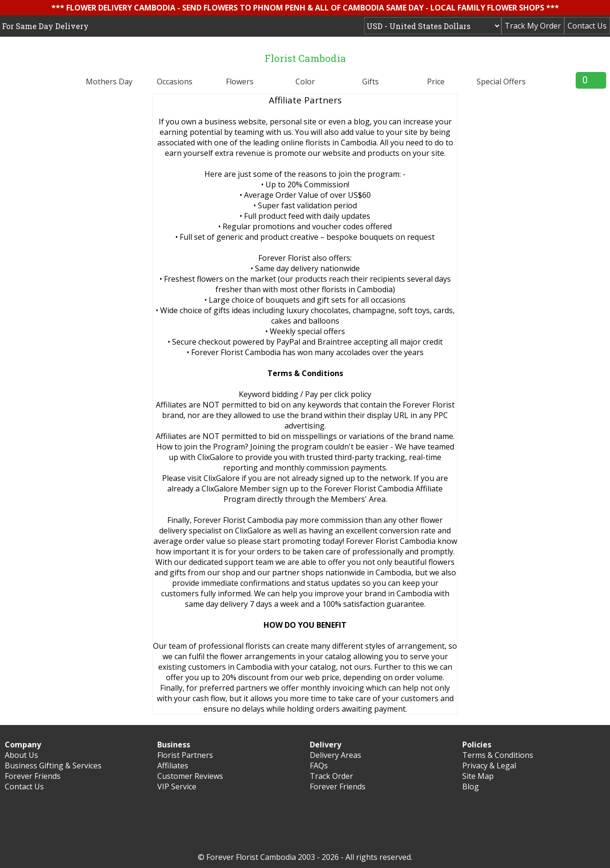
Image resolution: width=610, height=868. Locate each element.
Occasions (175, 82)
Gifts (371, 82)
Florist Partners (185, 755)
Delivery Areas (335, 755)
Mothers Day (109, 82)
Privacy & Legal (489, 766)
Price (436, 82)
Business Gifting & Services (53, 766)
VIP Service (177, 786)
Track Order (331, 776)
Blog (471, 786)
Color (305, 82)
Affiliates (173, 766)
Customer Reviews (190, 776)
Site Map (478, 776)
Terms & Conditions (498, 755)
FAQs (319, 766)
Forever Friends (33, 776)
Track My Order (533, 26)
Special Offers (501, 82)
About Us (21, 755)
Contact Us (587, 26)
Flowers (240, 82)
